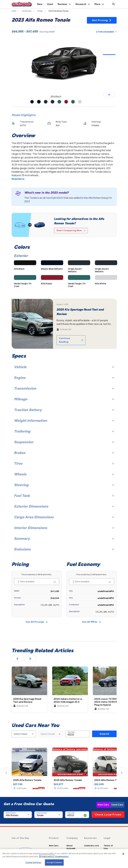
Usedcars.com (92, 846)
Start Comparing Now (71, 230)
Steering (64, 485)
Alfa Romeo (27, 11)
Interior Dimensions (64, 528)
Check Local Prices (108, 815)
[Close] (123, 854)
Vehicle (64, 367)
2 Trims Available (106, 32)
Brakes (64, 453)
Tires (64, 463)
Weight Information (64, 421)
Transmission (64, 388)
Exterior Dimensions (64, 506)
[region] (64, 859)
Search (104, 734)
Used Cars (117, 805)
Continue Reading (71, 340)
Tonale (40, 11)
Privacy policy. (47, 856)
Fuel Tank (64, 496)
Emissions (64, 549)
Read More (18, 179)
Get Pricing (102, 20)
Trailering (64, 431)
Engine (64, 378)
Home (14, 11)
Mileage (64, 399)
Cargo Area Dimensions (64, 517)
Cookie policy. (62, 856)
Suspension (64, 442)
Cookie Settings (33, 862)
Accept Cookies (54, 862)
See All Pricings (37, 622)
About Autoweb (71, 847)
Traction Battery (64, 410)
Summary (64, 538)
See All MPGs (91, 622)
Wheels (64, 474)
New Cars (103, 805)
